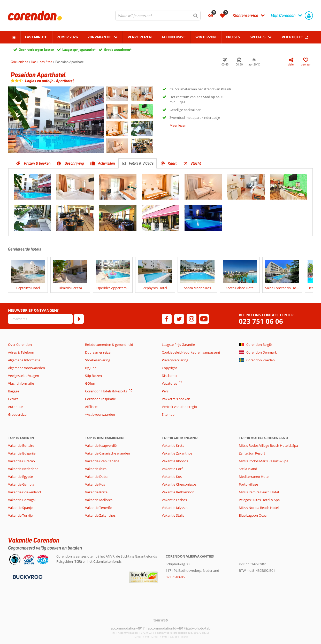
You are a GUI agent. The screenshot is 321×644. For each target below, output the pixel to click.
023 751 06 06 (261, 321)
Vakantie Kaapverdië (101, 445)
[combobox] (158, 16)
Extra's (13, 399)
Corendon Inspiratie (100, 399)
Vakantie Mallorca (99, 500)
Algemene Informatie (24, 360)
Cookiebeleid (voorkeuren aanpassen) (191, 352)
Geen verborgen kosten (36, 50)
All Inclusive (174, 37)
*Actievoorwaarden (100, 414)
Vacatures (169, 383)
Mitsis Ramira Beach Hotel (259, 492)
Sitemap (168, 414)
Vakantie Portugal (22, 500)
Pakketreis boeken (176, 399)
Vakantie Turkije (20, 515)
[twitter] (179, 319)
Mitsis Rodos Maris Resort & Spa (263, 461)
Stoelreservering (98, 360)
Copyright (169, 368)
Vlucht (196, 163)
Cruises (233, 37)
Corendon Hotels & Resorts (106, 391)
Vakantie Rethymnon (178, 492)
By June (91, 368)
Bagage (14, 391)
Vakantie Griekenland (24, 492)
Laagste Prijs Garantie (178, 345)
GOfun (90, 383)
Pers (165, 391)
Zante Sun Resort (252, 453)
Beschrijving (74, 163)
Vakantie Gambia (21, 484)
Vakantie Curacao (21, 461)
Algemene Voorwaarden (26, 368)
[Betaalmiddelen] (27, 576)
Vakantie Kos (95, 484)
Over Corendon (20, 345)
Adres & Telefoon (21, 352)
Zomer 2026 (67, 37)
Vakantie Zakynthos (100, 515)
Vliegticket (292, 37)
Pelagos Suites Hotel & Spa (259, 500)
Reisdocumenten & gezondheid (109, 345)
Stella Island (248, 469)
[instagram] (192, 319)
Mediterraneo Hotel (254, 477)
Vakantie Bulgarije (22, 453)
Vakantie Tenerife (98, 508)
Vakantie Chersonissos (179, 484)
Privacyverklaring (175, 360)
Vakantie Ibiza (96, 469)
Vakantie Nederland (23, 469)
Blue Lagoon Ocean (254, 515)
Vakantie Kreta (96, 492)
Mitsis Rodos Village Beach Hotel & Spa (268, 445)
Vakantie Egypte (20, 477)
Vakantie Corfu (173, 469)
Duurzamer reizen (99, 352)
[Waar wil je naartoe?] (158, 16)
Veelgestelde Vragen (24, 376)
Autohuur (16, 407)
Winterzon (206, 37)
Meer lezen (178, 125)
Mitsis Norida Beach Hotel (259, 508)
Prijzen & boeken (37, 163)
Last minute (36, 37)
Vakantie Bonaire (21, 445)
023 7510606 (175, 577)
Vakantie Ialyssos (175, 508)
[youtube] (204, 319)
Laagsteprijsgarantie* (79, 50)
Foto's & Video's (141, 163)
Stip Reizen (93, 376)
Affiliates (92, 407)
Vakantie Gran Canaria (102, 461)
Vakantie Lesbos (174, 500)
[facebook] (167, 319)
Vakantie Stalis (173, 515)
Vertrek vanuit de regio (179, 407)
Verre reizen (140, 37)
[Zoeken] (196, 16)
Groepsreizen (18, 414)
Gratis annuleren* (118, 50)
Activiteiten (106, 163)
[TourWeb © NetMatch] (161, 620)
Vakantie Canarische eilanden (108, 453)
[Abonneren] (79, 319)
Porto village (248, 484)
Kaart (172, 163)
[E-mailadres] (40, 319)
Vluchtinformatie (21, 383)
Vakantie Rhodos (175, 461)
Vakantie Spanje (20, 508)
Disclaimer (170, 376)
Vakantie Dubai (97, 477)
